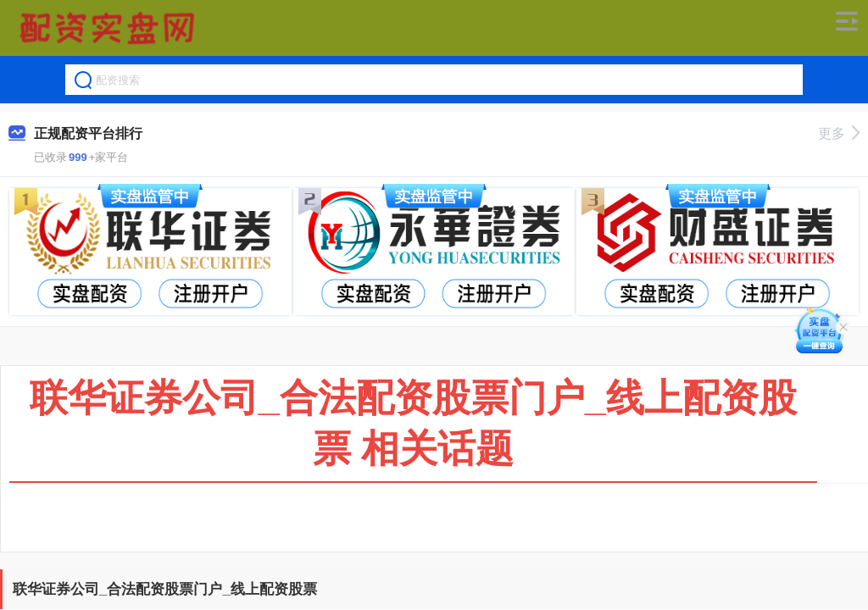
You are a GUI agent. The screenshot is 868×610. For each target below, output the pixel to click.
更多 (839, 133)
